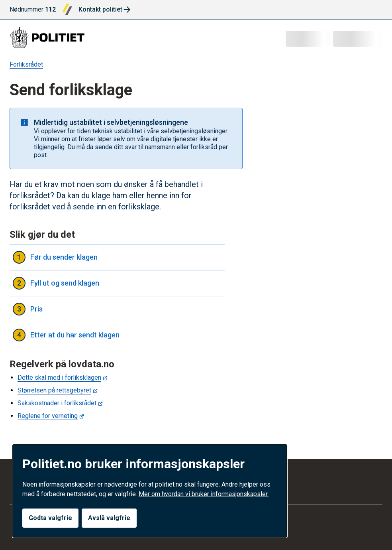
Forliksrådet (26, 64)
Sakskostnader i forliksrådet (57, 403)
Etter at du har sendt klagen (117, 335)
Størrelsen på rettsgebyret (54, 390)
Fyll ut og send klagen (117, 283)
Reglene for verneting (48, 416)
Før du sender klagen (117, 257)
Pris (117, 309)
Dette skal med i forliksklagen (59, 378)
